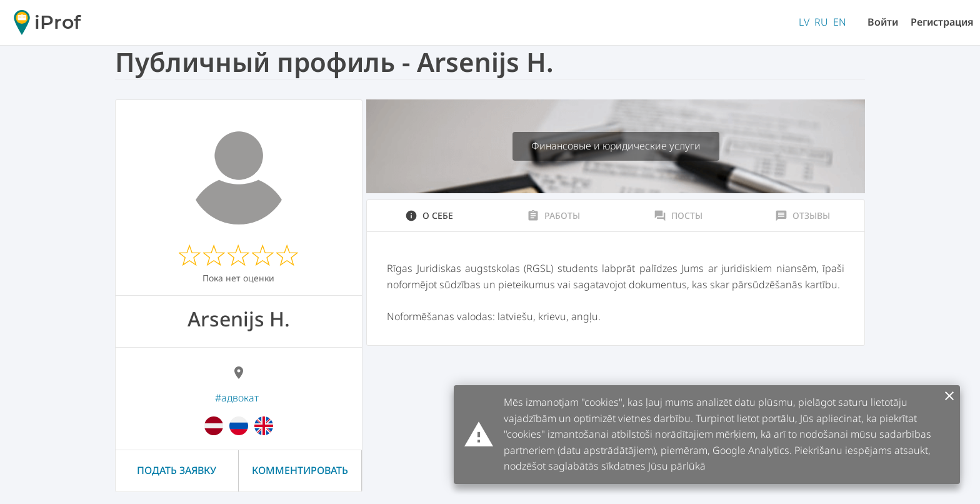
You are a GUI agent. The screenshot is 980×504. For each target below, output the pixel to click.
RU (821, 22)
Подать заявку (177, 470)
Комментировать (300, 470)
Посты (678, 216)
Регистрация (942, 22)
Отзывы (802, 216)
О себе (429, 216)
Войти (883, 22)
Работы (553, 216)
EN (840, 22)
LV (804, 22)
